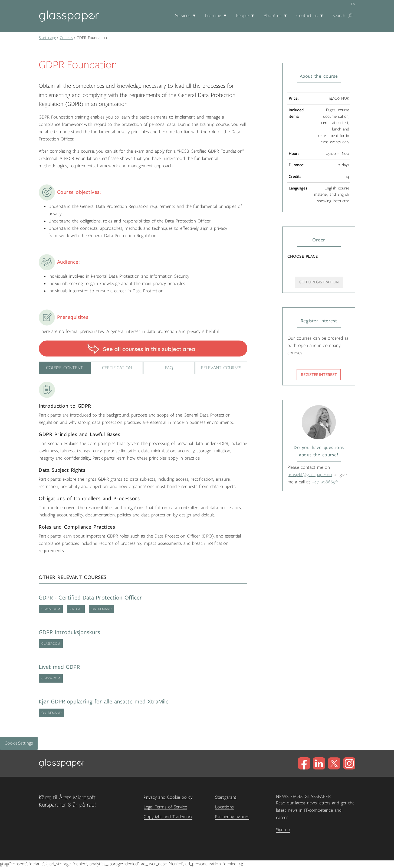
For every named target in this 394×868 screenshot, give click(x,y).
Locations (224, 807)
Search (339, 16)
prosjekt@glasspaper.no (310, 475)
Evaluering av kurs (232, 817)
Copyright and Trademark (168, 817)
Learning (213, 16)
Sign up (283, 830)
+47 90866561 (325, 482)
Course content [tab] (65, 368)
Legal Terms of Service (165, 807)
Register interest (319, 375)
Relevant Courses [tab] (221, 368)
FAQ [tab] (169, 368)
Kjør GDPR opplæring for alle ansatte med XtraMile (104, 702)
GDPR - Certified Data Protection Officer (90, 598)
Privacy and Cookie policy (168, 797)
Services (183, 16)
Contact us (307, 16)
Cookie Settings (19, 743)
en (353, 4)
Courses (66, 38)
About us (272, 16)
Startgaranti (226, 797)
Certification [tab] (117, 368)
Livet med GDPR (59, 667)
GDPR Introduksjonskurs (69, 632)
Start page (47, 38)
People (242, 16)
